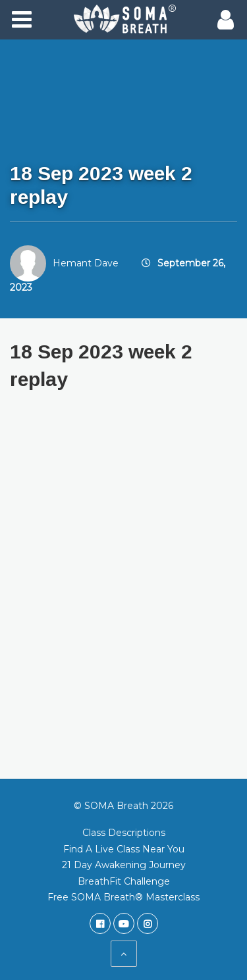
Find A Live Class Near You (124, 849)
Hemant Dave (86, 263)
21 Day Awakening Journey (124, 865)
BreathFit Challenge (124, 881)
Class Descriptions (124, 833)
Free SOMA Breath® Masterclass (123, 897)
